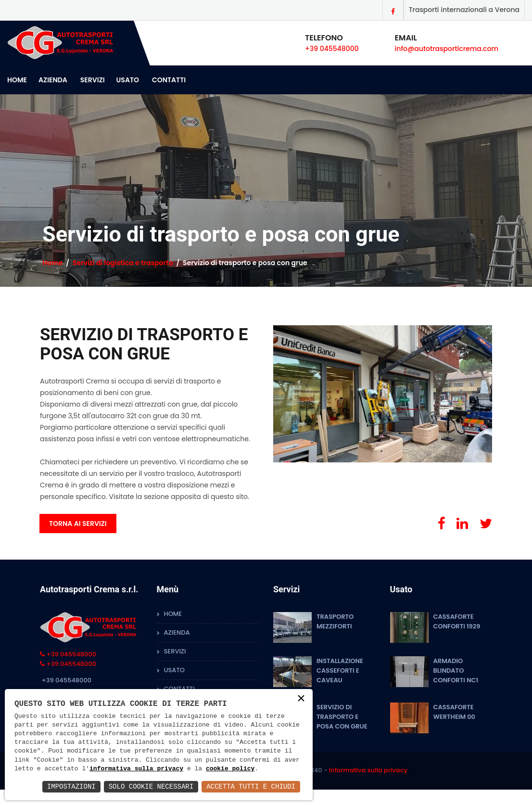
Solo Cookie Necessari (151, 786)
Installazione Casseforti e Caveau (340, 671)
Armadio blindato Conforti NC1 (456, 671)
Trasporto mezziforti (335, 621)
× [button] (301, 699)
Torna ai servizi (78, 524)
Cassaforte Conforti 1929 (457, 621)
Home (17, 80)
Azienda (53, 80)
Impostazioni (71, 786)
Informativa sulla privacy (368, 770)
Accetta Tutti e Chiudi (251, 786)
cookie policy (230, 769)
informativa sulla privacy (136, 769)
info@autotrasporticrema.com (447, 49)
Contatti (169, 80)
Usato (128, 80)
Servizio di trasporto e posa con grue (342, 717)
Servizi (93, 80)
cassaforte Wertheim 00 (455, 712)
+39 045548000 (332, 49)
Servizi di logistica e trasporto (123, 263)
